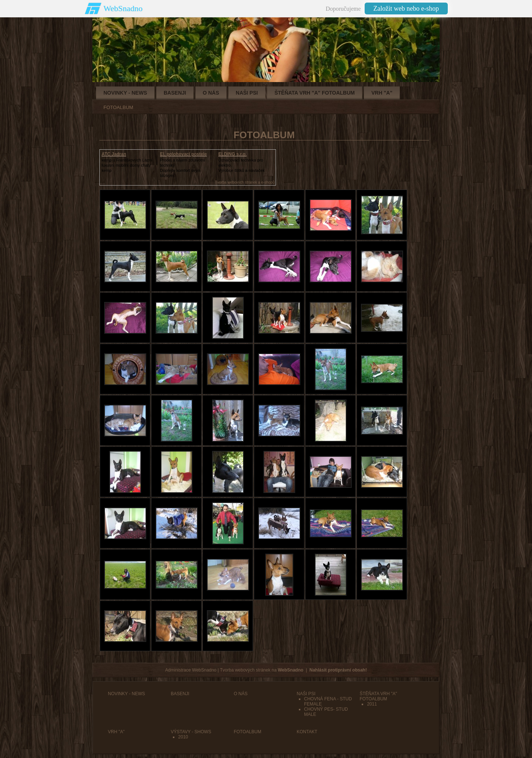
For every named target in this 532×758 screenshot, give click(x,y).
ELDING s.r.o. (233, 154)
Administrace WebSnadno (191, 670)
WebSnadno (123, 8)
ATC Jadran (114, 154)
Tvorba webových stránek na (262, 670)
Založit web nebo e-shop (406, 9)
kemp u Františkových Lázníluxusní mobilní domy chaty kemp (127, 165)
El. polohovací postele (183, 154)
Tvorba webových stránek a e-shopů (245, 182)
